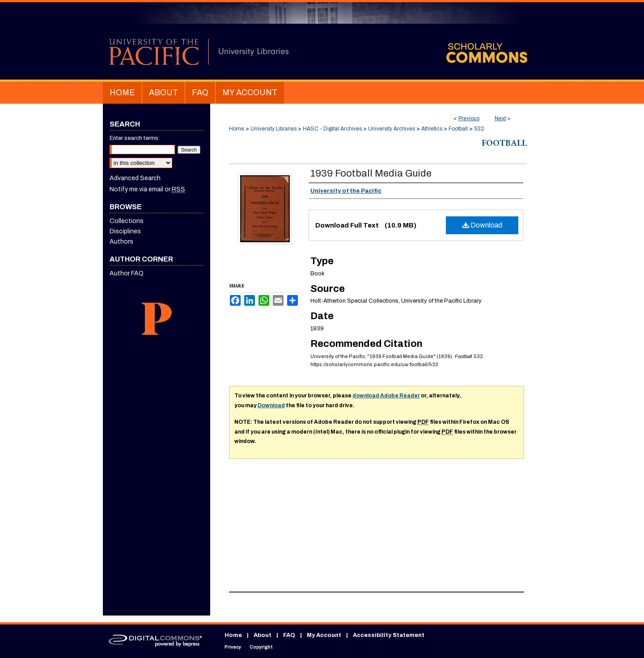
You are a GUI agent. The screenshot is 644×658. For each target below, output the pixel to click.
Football (458, 129)
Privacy (233, 647)
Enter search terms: (135, 138)
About (263, 635)
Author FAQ (127, 273)
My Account (324, 635)
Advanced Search (135, 178)
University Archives (392, 129)
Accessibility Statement (389, 635)
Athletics (432, 129)
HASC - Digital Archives (332, 129)
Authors (121, 242)
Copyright (261, 647)
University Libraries (273, 129)
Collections (127, 221)
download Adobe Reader (386, 396)
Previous (469, 118)
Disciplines (125, 231)
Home (237, 129)
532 (479, 129)
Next (500, 118)
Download (482, 225)
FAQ (289, 635)
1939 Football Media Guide (371, 173)
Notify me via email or (147, 189)
